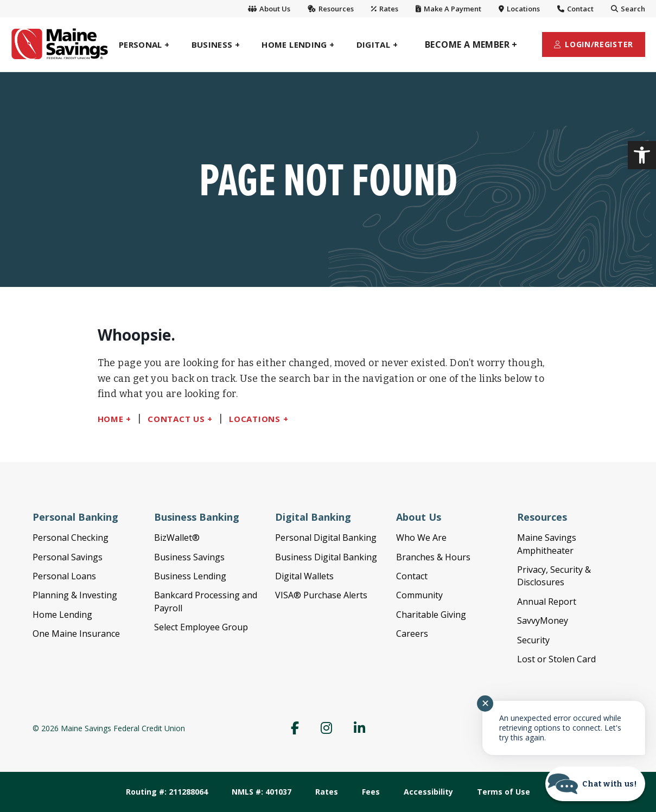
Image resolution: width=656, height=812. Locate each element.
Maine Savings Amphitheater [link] (547, 544)
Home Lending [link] (62, 615)
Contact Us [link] (176, 419)
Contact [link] (575, 9)
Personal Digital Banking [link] (326, 538)
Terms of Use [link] (504, 792)
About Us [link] (269, 9)
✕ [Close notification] (485, 704)
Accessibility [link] (428, 792)
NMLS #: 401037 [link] (262, 792)
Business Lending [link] (190, 576)
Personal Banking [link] (75, 517)
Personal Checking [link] (71, 538)
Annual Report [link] (547, 602)
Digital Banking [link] (313, 517)
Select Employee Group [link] (201, 627)
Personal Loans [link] (64, 576)
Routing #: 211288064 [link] (167, 792)
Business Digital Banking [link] (326, 557)
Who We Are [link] (421, 538)
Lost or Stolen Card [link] (556, 659)
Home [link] (111, 419)
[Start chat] (595, 784)
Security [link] (533, 640)
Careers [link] (412, 634)
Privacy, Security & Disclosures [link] (554, 576)
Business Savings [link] (189, 557)
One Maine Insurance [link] (76, 634)
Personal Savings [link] (68, 557)
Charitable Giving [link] (431, 615)
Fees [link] (371, 792)
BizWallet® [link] (177, 538)
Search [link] (628, 9)
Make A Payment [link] (448, 9)
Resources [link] (331, 9)
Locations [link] (519, 9)
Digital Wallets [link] (304, 576)
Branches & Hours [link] (433, 557)
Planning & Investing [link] (75, 595)
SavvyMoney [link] (543, 621)
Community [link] (419, 595)
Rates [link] (385, 9)
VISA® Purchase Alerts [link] (321, 595)
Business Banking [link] (197, 517)
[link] (642, 155)
